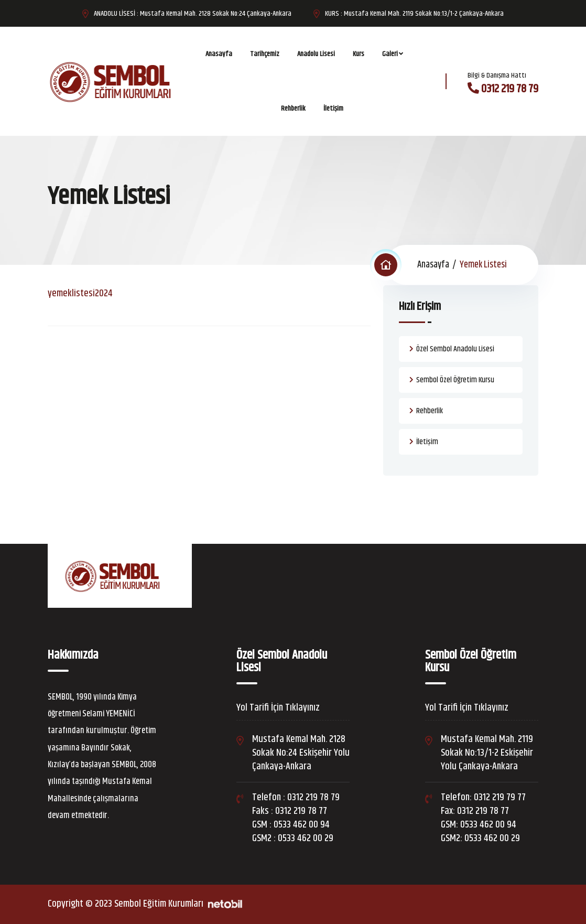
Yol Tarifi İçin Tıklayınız (278, 708)
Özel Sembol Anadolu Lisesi (455, 349)
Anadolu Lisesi (316, 54)
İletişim (333, 109)
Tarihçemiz (265, 54)
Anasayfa (219, 54)
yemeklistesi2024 (80, 293)
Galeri (390, 54)
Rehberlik (293, 109)
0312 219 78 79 (510, 89)
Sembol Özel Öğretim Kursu (455, 380)
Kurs (359, 54)
